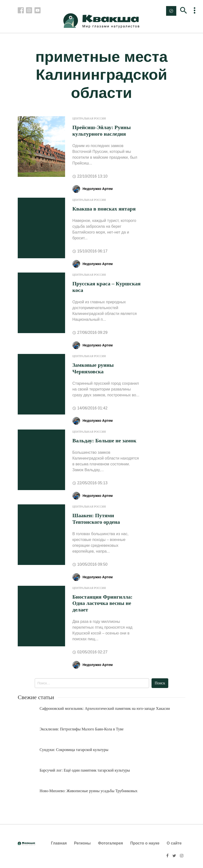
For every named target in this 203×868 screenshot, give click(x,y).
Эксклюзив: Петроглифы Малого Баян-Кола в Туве (82, 729)
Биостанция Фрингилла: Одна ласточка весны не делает (102, 603)
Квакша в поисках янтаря (104, 209)
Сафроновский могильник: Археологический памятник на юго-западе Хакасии (105, 708)
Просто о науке (145, 843)
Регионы (82, 843)
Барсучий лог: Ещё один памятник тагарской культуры (85, 770)
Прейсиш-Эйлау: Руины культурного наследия (101, 130)
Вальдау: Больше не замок (104, 441)
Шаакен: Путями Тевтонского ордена (96, 519)
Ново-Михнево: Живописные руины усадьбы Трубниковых (89, 791)
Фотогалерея (111, 843)
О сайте (174, 843)
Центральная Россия (89, 118)
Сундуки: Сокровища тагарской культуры (74, 750)
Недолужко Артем (98, 189)
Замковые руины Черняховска (93, 368)
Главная (59, 843)
